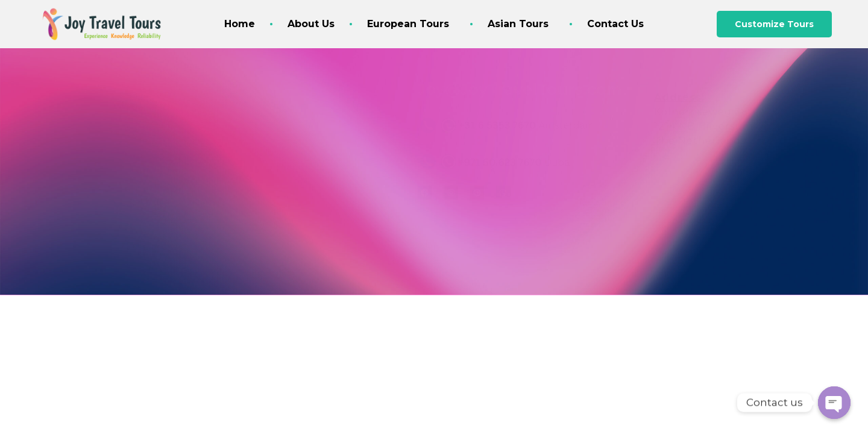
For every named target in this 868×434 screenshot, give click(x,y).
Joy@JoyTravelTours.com (520, 89)
